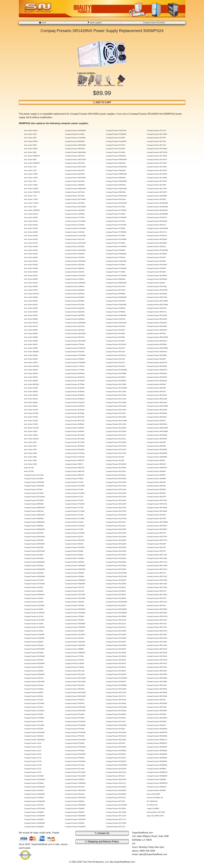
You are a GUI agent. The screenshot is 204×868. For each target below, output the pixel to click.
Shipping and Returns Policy (102, 842)
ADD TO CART (102, 102)
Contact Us (102, 833)
